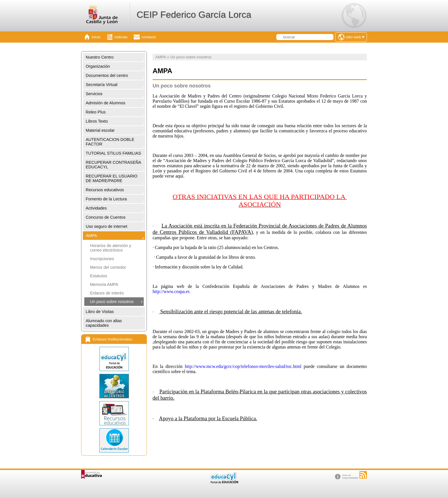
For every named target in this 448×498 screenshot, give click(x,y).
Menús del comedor (108, 267)
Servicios (94, 94)
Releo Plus (96, 112)
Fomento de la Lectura (106, 199)
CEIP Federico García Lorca (194, 15)
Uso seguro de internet (107, 226)
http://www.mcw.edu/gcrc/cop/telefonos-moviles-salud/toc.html (244, 366)
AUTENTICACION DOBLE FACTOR (110, 142)
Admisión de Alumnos (105, 103)
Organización (98, 66)
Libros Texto (97, 121)
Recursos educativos (105, 190)
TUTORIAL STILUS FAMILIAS (113, 153)
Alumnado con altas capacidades (104, 323)
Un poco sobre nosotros (112, 302)
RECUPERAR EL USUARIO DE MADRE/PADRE (112, 178)
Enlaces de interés (107, 293)
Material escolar (100, 130)
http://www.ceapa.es (171, 291)
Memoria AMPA (104, 284)
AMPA (91, 236)
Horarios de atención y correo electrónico (111, 248)
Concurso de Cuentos (106, 217)
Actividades (96, 208)
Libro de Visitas (100, 312)
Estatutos (99, 276)
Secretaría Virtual (102, 85)
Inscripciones (102, 259)
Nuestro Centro (100, 57)
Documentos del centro (107, 75)
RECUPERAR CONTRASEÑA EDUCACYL (113, 165)
